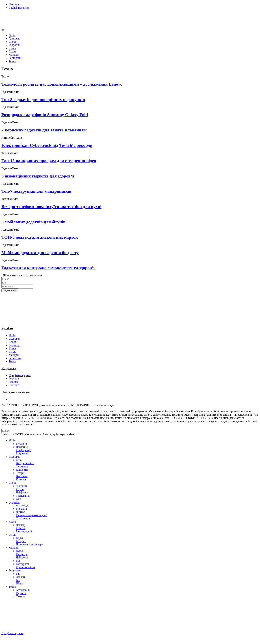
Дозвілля (14, 38)
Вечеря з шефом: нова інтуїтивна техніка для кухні (51, 207)
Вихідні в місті (25, 463)
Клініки (21, 528)
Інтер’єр (21, 541)
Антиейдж (22, 505)
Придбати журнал (20, 375)
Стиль (12, 51)
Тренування (23, 496)
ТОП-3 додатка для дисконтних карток (40, 237)
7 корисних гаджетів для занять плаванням (44, 130)
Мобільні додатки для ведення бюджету (40, 253)
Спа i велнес (24, 518)
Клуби (20, 489)
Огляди (20, 577)
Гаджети (21, 593)
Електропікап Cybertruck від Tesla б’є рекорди (47, 145)
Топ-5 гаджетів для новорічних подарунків (43, 99)
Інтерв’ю (21, 444)
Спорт (12, 42)
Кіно (19, 460)
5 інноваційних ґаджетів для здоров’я (38, 176)
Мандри (14, 55)
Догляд (20, 525)
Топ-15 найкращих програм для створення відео (49, 161)
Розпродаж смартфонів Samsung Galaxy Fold (45, 115)
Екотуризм (22, 564)
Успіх (12, 35)
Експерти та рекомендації (32, 515)
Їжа (18, 580)
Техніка (21, 596)
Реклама (14, 379)
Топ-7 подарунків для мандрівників (36, 191)
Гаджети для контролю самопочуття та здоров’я (49, 268)
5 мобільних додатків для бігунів (33, 222)
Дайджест (22, 557)
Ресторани (15, 58)
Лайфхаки (22, 492)
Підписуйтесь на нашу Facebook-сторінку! (28, 639)
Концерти (22, 470)
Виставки (22, 476)
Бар (18, 574)
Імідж (19, 538)
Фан (18, 499)
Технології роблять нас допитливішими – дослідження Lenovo (62, 84)
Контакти (14, 385)
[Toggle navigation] (3, 30)
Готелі (20, 551)
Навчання (22, 447)
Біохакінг (22, 509)
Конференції (24, 450)
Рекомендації (24, 531)
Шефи (20, 583)
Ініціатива (22, 453)
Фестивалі (22, 466)
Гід (18, 561)
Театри (20, 473)
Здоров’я (14, 45)
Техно (12, 61)
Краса (12, 48)
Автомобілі (23, 590)
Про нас (14, 382)
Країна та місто (25, 567)
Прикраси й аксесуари (30, 544)
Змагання (22, 486)
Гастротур (22, 554)
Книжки (21, 479)
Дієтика (21, 512)
